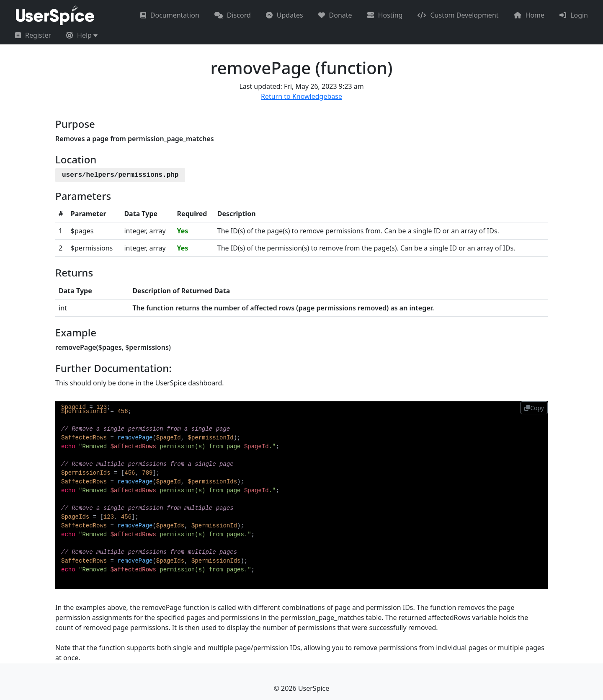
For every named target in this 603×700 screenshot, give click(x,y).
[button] (82, 35)
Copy (534, 408)
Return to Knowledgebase (301, 96)
